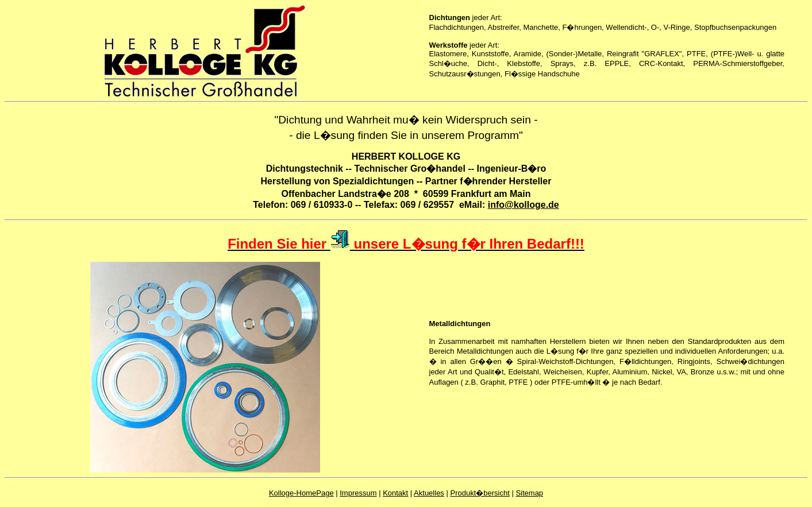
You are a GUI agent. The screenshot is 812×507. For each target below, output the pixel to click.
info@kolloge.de (524, 205)
